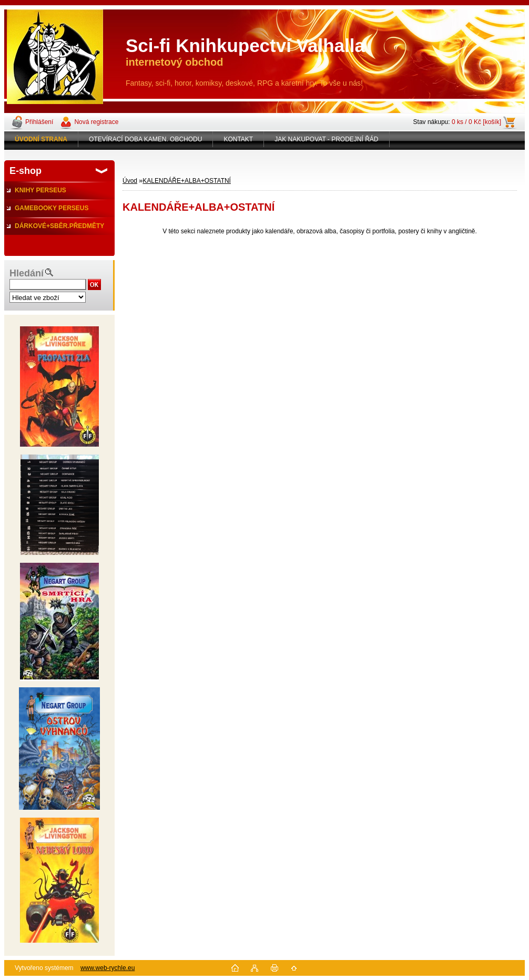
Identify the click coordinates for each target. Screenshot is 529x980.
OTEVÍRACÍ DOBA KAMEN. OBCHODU (145, 139)
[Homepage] (41, 139)
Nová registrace (96, 122)
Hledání (27, 273)
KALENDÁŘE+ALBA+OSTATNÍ (187, 181)
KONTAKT (238, 139)
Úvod (130, 181)
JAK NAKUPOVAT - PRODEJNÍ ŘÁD (326, 139)
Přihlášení (39, 122)
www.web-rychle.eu (108, 968)
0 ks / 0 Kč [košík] (476, 122)
